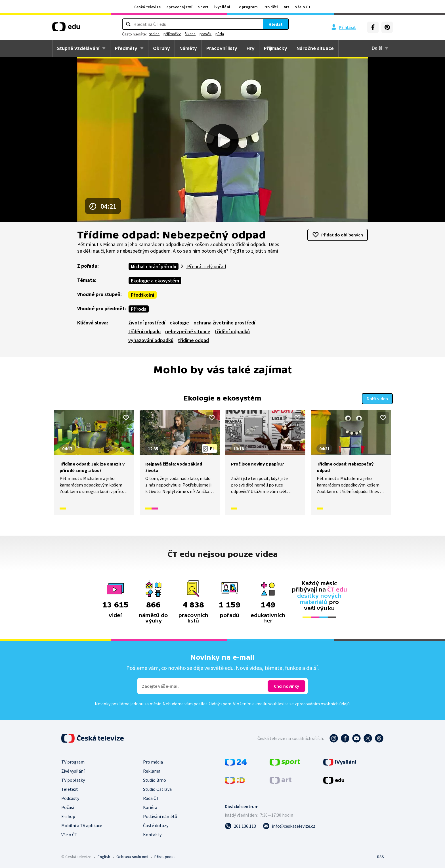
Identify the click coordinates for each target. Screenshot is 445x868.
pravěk (230, 34)
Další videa (377, 398)
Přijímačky (276, 48)
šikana (215, 34)
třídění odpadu (144, 331)
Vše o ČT (303, 7)
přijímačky (197, 34)
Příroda (139, 309)
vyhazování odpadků (151, 340)
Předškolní (142, 295)
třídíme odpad (193, 340)
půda (244, 34)
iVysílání (222, 7)
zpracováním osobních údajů (322, 703)
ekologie (179, 323)
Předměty (126, 48)
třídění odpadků (232, 331)
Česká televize (147, 7)
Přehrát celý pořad (206, 266)
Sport (203, 7)
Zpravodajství (179, 7)
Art (287, 7)
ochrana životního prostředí (224, 323)
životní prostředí (147, 323)
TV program (247, 7)
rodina (179, 34)
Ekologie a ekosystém (155, 281)
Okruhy (161, 48)
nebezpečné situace (188, 331)
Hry (251, 48)
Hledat (251, 24)
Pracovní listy (222, 48)
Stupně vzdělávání (78, 48)
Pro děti (271, 7)
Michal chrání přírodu (154, 266)
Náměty (188, 48)
